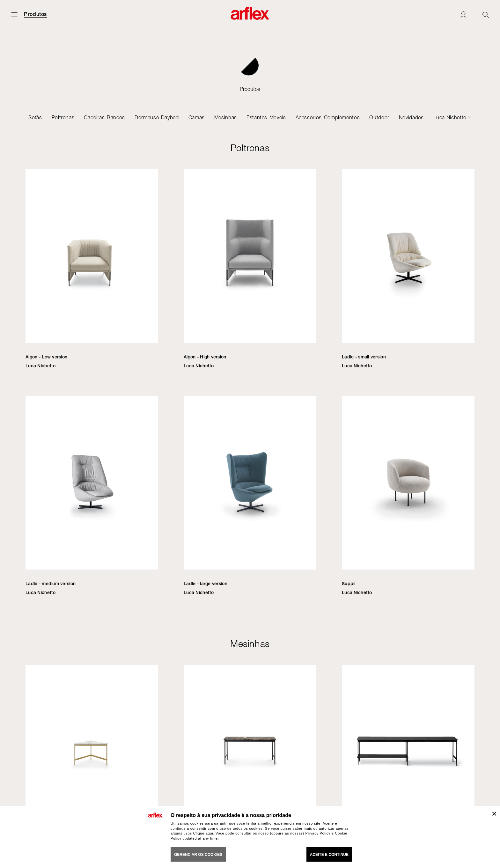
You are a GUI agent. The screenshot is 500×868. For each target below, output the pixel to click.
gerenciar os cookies (198, 855)
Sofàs (35, 117)
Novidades (411, 117)
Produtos (35, 14)
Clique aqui (203, 833)
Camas (197, 117)
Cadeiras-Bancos (104, 117)
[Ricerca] (486, 15)
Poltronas (63, 117)
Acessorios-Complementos (328, 117)
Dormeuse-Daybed (157, 117)
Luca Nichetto (450, 117)
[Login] (463, 15)
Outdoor (379, 117)
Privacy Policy (318, 833)
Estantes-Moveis (266, 117)
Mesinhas (226, 117)
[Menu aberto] (14, 15)
